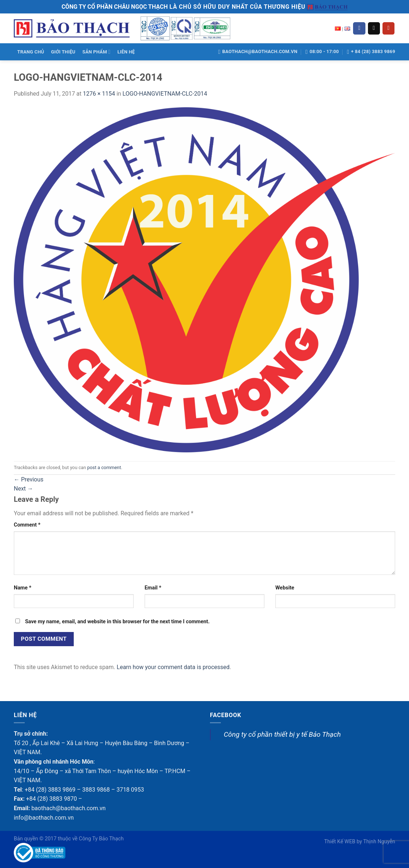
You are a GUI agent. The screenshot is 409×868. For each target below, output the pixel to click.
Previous (29, 479)
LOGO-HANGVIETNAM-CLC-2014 (165, 94)
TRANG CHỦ (31, 52)
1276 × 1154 (99, 94)
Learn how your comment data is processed (173, 667)
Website (285, 588)
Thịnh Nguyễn (379, 842)
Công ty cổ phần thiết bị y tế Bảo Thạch (282, 734)
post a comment (104, 467)
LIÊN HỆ (126, 52)
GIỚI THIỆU (63, 52)
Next (23, 489)
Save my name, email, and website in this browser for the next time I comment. (117, 622)
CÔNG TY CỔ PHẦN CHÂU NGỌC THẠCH (114, 7)
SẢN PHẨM (96, 52)
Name (23, 588)
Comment (27, 525)
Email (153, 588)
